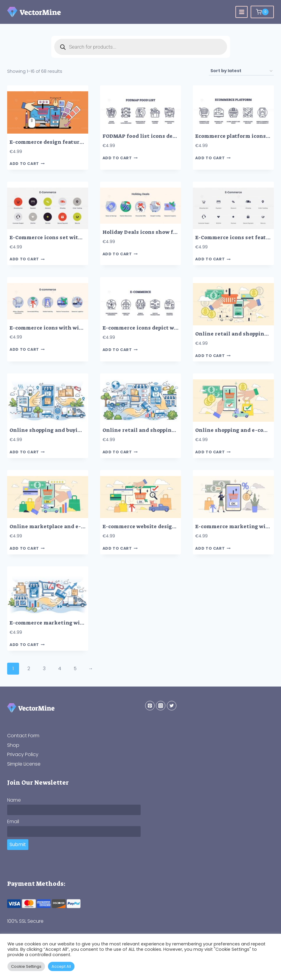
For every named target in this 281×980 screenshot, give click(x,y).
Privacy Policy (23, 754)
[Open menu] (242, 12)
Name (14, 800)
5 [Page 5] (75, 668)
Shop (13, 745)
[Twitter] (172, 706)
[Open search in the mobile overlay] (141, 47)
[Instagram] (161, 706)
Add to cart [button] (27, 164)
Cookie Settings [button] (26, 966)
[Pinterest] (150, 706)
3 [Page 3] (44, 668)
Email (13, 821)
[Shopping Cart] (262, 12)
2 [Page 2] (29, 668)
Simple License (24, 764)
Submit (18, 844)
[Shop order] (241, 71)
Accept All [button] (61, 966)
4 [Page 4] (60, 668)
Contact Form (23, 736)
